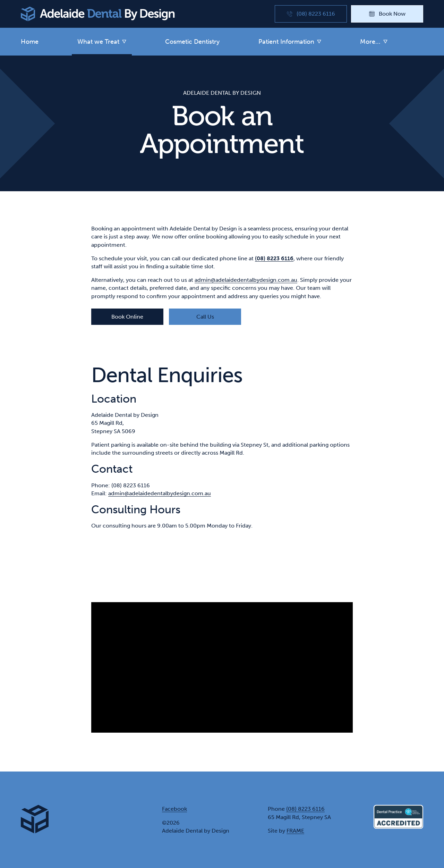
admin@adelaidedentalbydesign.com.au (246, 280)
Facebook (174, 809)
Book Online (127, 317)
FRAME (295, 831)
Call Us (205, 317)
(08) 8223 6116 (305, 809)
